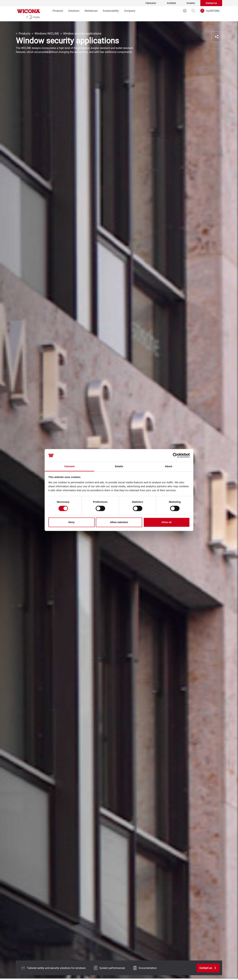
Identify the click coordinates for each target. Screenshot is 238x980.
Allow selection (119, 522)
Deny (71, 522)
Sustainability (111, 11)
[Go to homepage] (29, 14)
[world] (185, 11)
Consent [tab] (69, 466)
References (91, 11)
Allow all (167, 522)
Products (58, 11)
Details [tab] (119, 466)
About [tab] (169, 466)
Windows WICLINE (47, 33)
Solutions (74, 11)
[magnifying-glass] (193, 11)
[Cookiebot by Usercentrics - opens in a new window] (175, 455)
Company (130, 11)
